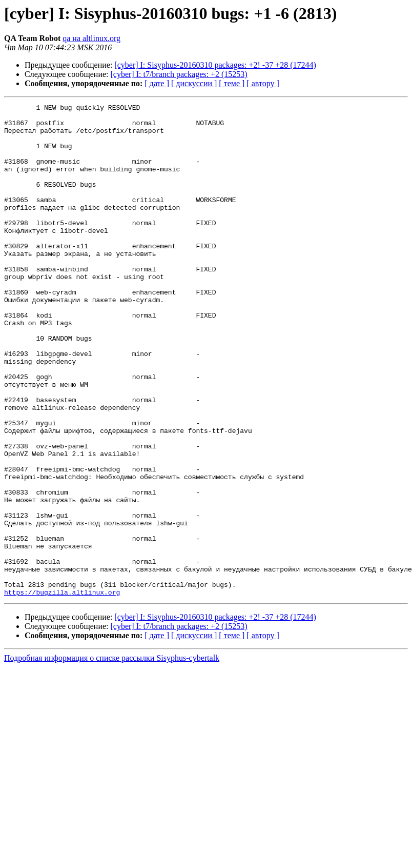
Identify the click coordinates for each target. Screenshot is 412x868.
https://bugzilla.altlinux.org (62, 691)
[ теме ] (232, 83)
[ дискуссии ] (194, 83)
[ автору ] (263, 83)
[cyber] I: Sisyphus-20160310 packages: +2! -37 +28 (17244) (215, 65)
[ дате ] (157, 83)
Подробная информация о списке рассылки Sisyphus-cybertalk (112, 756)
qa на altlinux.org (91, 38)
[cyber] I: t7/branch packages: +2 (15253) (179, 74)
